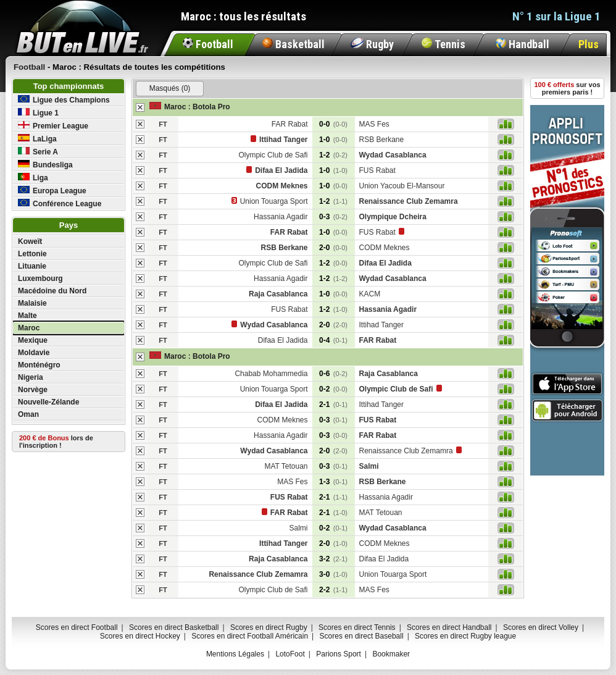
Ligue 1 (38, 113)
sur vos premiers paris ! (568, 88)
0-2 (333, 389)
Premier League (53, 126)
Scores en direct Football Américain (250, 636)
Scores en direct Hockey (140, 636)
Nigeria (31, 377)
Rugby (372, 44)
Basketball (293, 44)
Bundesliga (45, 165)
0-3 (333, 217)
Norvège (33, 390)
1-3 (333, 482)
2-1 (333, 405)
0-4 (333, 340)
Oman (28, 414)
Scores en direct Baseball (362, 636)
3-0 (333, 574)
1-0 (333, 140)
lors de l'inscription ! (56, 442)
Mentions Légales (235, 654)
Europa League (52, 191)
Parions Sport (339, 654)
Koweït (30, 241)
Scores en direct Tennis (357, 627)
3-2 (333, 559)
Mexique (33, 340)
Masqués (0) (170, 88)
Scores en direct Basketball (174, 627)
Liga (33, 178)
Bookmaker (391, 654)
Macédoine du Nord (52, 291)
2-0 (333, 248)
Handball (522, 44)
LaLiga (37, 139)
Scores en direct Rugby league (465, 636)
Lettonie (32, 254)
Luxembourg (40, 279)
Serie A (38, 152)
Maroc (29, 328)
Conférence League (60, 203)
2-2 (333, 590)
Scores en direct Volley (541, 627)
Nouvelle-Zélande (48, 402)
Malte (27, 316)
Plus (589, 44)
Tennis (443, 44)
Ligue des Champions (64, 100)
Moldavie (34, 353)
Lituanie (32, 266)
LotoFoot (290, 654)
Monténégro (39, 365)
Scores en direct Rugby (269, 627)
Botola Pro (211, 107)
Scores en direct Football (77, 627)
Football (208, 44)
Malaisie (32, 303)
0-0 (333, 124)
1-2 (333, 155)
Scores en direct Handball (449, 627)
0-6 (333, 374)
